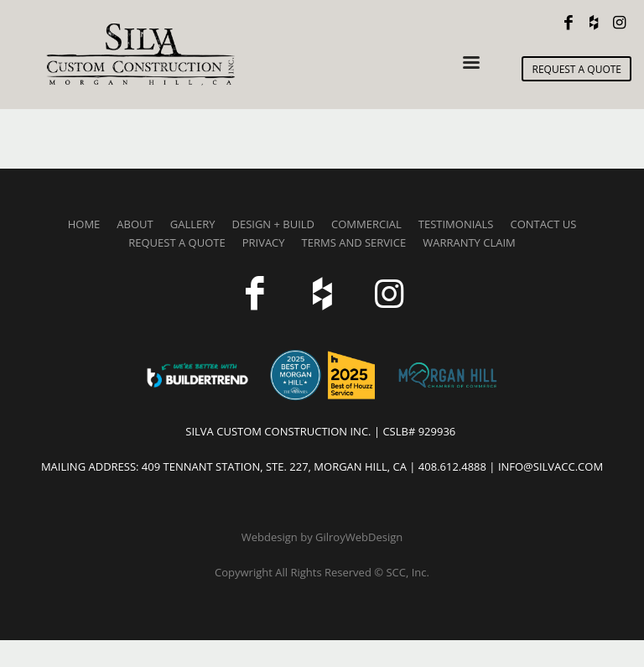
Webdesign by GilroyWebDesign (322, 537)
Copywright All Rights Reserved (294, 572)
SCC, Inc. (408, 572)
